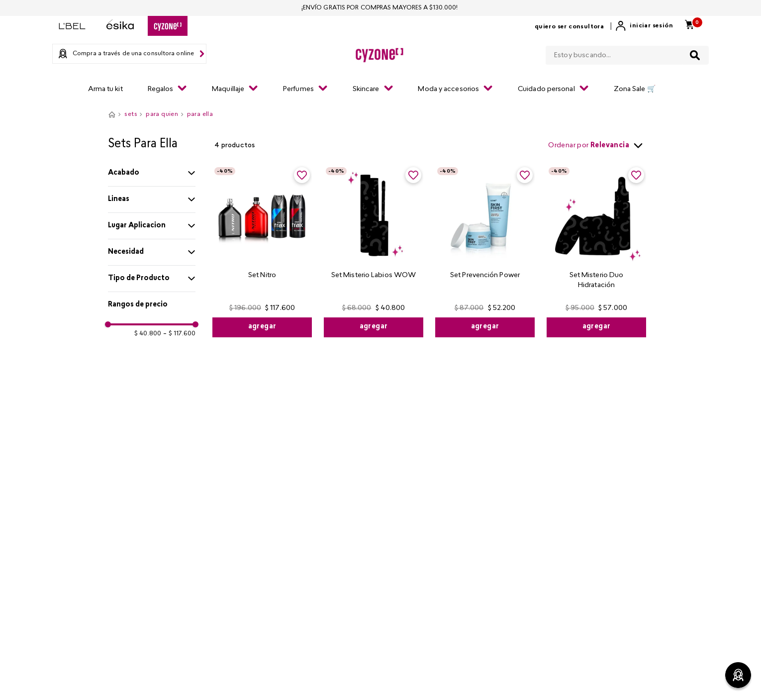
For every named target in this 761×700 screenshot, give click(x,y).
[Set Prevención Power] (485, 251)
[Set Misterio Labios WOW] (374, 251)
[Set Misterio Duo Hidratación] (596, 251)
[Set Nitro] (262, 251)
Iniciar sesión (651, 26)
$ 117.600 (179, 334)
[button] (152, 173)
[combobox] (627, 53)
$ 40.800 (148, 334)
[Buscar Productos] (695, 55)
